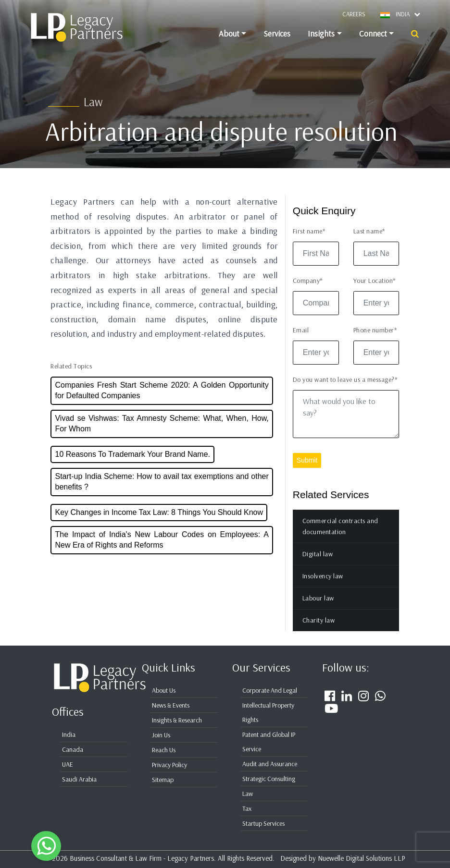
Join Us (161, 735)
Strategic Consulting (269, 779)
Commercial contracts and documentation (340, 537)
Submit (307, 471)
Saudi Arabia (79, 779)
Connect (373, 33)
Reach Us (164, 750)
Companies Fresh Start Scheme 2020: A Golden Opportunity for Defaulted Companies (162, 401)
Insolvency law (323, 587)
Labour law (318, 609)
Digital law (318, 565)
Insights (321, 33)
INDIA (408, 14)
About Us (164, 690)
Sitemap (163, 780)
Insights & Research (177, 720)
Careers (354, 14)
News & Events (171, 705)
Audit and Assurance (270, 764)
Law (248, 794)
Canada (73, 749)
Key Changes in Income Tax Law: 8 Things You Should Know (159, 523)
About (229, 33)
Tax (247, 808)
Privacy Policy (169, 765)
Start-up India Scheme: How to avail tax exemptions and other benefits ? (162, 493)
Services (277, 33)
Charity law (319, 631)
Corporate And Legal (270, 690)
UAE (68, 764)
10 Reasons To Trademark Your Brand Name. (132, 465)
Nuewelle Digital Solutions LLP (362, 858)
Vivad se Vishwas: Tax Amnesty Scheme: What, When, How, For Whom (162, 434)
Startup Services (263, 823)
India (69, 734)
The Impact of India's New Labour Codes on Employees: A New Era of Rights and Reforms (162, 551)
